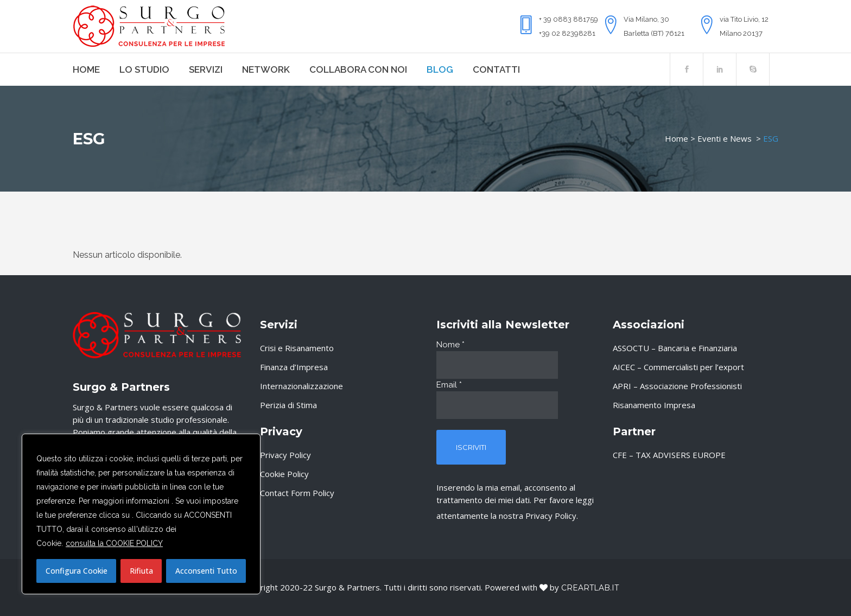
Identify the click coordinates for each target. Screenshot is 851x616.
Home (677, 138)
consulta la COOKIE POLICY (114, 543)
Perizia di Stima (288, 405)
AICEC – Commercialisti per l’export (678, 367)
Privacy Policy (285, 455)
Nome (450, 345)
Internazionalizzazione (301, 386)
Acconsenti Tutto (206, 571)
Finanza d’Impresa (294, 367)
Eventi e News (725, 138)
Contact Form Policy (297, 493)
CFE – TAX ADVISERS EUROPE (669, 455)
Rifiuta (141, 571)
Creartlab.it (590, 588)
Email (449, 385)
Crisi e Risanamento (297, 348)
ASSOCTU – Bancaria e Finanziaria (675, 348)
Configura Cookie (77, 571)
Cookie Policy (284, 474)
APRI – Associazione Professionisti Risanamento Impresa (677, 395)
